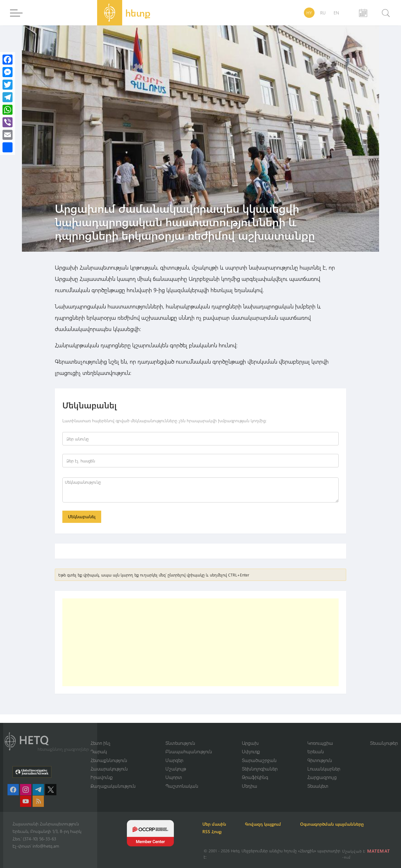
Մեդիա (250, 786)
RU (323, 13)
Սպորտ (174, 777)
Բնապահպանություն (189, 751)
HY (309, 13)
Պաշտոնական (182, 786)
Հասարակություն (109, 769)
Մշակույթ (176, 769)
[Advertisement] (200, 643)
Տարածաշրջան (259, 760)
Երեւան (316, 751)
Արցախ (250, 743)
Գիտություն (320, 760)
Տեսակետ (318, 786)
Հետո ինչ (101, 743)
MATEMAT (379, 851)
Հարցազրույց (322, 777)
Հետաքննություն (109, 760)
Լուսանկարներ (324, 769)
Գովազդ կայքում (266, 824)
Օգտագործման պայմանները (335, 824)
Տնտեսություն (180, 743)
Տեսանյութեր (384, 743)
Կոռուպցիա (320, 743)
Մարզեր (174, 760)
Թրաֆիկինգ (255, 777)
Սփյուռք (251, 751)
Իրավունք (102, 777)
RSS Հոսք (213, 831)
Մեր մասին (216, 824)
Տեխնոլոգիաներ (260, 769)
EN (336, 13)
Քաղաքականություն (113, 786)
